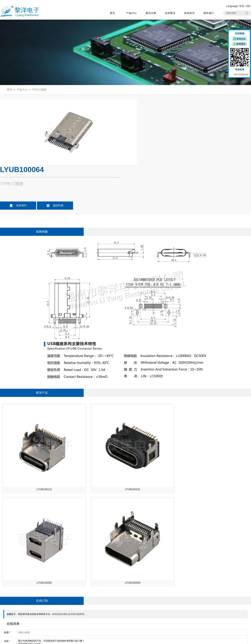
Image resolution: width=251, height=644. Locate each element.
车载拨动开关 (197, 617)
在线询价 (149, 139)
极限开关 (153, 592)
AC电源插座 (114, 611)
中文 (242, 6)
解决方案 (151, 13)
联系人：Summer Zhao (15, 605)
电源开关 (153, 598)
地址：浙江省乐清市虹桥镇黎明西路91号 (25, 592)
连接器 (151, 617)
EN (248, 6)
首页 (112, 13)
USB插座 (194, 598)
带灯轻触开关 (73, 592)
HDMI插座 (113, 605)
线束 (109, 617)
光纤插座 (71, 617)
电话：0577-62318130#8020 (18, 599)
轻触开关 (112, 592)
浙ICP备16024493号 (216, 639)
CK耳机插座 (155, 611)
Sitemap (51, 639)
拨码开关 (71, 623)
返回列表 (185, 139)
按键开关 (194, 592)
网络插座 (153, 605)
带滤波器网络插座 (199, 605)
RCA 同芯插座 (197, 611)
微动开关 (71, 598)
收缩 (226, 42)
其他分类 (112, 623)
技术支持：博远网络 (239, 639)
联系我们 (209, 13)
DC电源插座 (72, 611)
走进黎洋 (170, 13)
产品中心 (132, 13)
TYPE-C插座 (39, 90)
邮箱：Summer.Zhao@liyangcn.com (23, 617)
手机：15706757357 (14, 611)
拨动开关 (112, 598)
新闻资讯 (189, 13)
